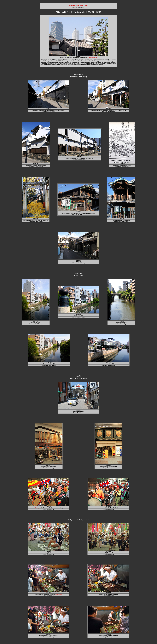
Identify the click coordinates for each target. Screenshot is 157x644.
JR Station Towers (92, 57)
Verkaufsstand (59, 594)
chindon (37, 508)
